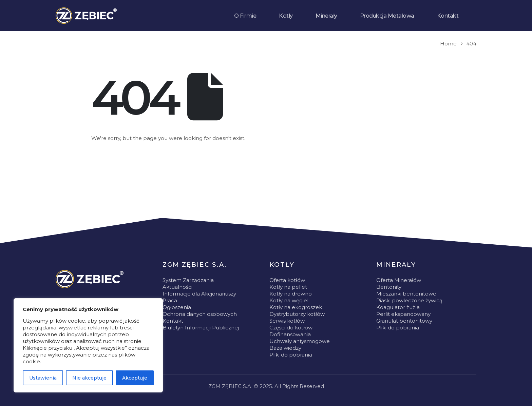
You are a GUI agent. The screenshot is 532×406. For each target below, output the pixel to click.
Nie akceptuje (89, 378)
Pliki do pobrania (291, 355)
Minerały (326, 16)
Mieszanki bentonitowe (406, 294)
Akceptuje (135, 378)
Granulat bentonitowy (404, 321)
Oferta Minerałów (399, 280)
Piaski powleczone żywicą (409, 300)
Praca (170, 300)
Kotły (286, 16)
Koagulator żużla (398, 307)
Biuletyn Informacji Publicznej (201, 328)
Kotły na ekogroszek (296, 307)
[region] (88, 345)
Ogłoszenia (177, 307)
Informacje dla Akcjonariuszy (199, 294)
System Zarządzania (188, 280)
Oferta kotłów (287, 280)
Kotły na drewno (291, 294)
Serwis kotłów (287, 321)
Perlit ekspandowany (403, 314)
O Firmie (245, 16)
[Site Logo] (86, 16)
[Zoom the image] (90, 279)
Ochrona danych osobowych (200, 314)
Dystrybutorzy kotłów (297, 314)
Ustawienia (43, 378)
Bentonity (389, 287)
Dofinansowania (290, 334)
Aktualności (177, 287)
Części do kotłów (291, 328)
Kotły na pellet (288, 287)
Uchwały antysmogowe (300, 341)
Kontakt (448, 16)
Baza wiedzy (285, 348)
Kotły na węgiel (289, 300)
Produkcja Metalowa (387, 16)
